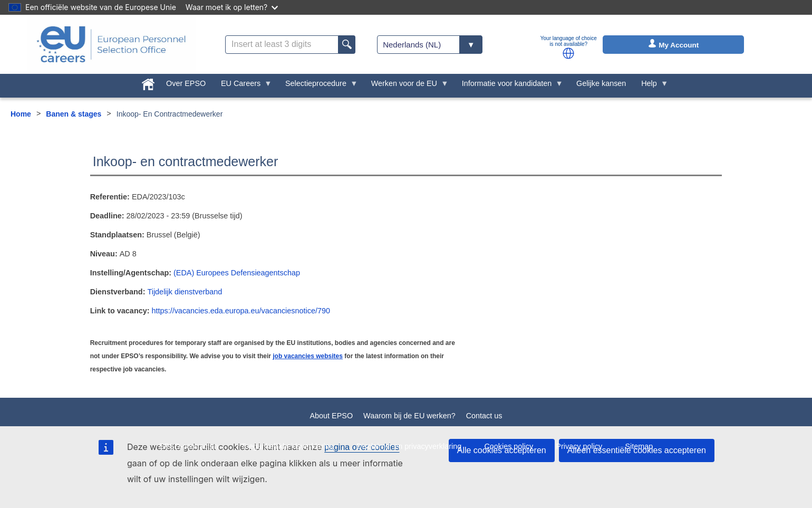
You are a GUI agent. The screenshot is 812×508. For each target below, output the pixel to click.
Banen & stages (74, 114)
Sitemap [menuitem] (639, 446)
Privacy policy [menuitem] (579, 446)
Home (21, 114)
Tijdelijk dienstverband (185, 292)
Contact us (484, 416)
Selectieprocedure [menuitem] (318, 86)
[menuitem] (148, 82)
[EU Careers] (111, 44)
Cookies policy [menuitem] (509, 446)
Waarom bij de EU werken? (409, 416)
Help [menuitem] (651, 86)
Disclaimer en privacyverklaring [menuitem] (409, 446)
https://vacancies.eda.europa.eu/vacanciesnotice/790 (240, 311)
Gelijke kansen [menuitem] (601, 83)
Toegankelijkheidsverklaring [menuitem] (287, 446)
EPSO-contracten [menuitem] (189, 446)
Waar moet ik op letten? (232, 7)
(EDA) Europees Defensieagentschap (237, 273)
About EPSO (331, 416)
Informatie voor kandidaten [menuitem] (508, 86)
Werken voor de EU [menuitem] (406, 86)
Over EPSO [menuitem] (186, 83)
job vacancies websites (308, 356)
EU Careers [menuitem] (243, 86)
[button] (568, 53)
